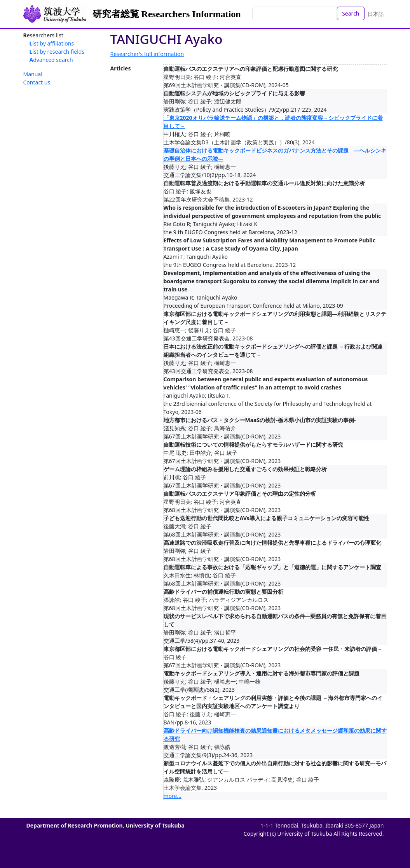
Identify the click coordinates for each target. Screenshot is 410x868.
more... (173, 796)
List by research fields (57, 52)
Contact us (37, 82)
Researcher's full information (147, 54)
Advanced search (51, 60)
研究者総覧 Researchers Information (167, 14)
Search (351, 13)
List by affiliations (52, 43)
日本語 (376, 14)
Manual (33, 74)
